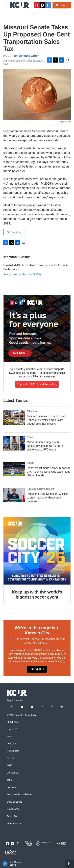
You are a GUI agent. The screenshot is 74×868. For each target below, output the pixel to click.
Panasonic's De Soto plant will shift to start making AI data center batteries (48, 498)
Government (14, 232)
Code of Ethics (14, 802)
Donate (63, 5)
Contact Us (13, 773)
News (30, 437)
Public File (12, 816)
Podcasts (12, 744)
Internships (12, 787)
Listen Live (12, 729)
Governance (13, 809)
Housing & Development (40, 489)
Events (10, 758)
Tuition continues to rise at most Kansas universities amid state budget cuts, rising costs (46, 420)
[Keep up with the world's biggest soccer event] (37, 551)
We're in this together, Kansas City (37, 630)
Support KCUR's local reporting (37, 384)
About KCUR (13, 722)
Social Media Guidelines (19, 795)
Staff (9, 765)
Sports (31, 463)
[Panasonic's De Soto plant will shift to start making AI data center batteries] (14, 495)
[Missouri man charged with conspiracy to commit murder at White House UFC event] (14, 443)
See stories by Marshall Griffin (22, 274)
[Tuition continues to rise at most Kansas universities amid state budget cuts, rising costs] (14, 417)
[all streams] (70, 864)
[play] (5, 864)
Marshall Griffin (29, 56)
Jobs (9, 780)
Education (33, 411)
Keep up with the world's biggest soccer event (37, 594)
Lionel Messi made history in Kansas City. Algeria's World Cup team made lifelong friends (49, 472)
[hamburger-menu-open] (5, 5)
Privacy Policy (14, 824)
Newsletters (13, 751)
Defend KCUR (37, 669)
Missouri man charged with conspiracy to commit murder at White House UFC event (46, 446)
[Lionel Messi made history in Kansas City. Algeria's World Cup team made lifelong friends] (14, 469)
